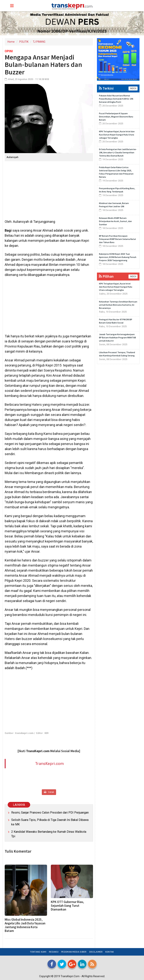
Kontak (110, 952)
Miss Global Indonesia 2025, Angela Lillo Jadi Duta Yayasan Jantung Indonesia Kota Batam (25, 925)
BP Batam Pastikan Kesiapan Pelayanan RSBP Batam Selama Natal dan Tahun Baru (117, 239)
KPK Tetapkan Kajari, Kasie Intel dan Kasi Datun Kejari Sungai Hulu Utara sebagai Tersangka (117, 135)
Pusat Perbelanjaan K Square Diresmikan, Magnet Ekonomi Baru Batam (116, 117)
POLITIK (24, 42)
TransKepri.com (49, 764)
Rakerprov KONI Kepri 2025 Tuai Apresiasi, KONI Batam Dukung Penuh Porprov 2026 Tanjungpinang (118, 257)
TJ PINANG (39, 42)
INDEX (133, 88)
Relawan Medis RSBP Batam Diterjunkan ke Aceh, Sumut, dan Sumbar (115, 221)
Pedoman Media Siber (74, 952)
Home (11, 42)
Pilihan (106, 276)
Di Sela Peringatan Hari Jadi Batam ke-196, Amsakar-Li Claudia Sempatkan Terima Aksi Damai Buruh (118, 152)
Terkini (106, 88)
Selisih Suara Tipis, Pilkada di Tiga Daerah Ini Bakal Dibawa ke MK (50, 822)
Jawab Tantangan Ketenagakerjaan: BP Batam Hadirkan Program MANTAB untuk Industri (117, 337)
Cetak (49, 792)
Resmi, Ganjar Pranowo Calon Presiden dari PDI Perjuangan (50, 813)
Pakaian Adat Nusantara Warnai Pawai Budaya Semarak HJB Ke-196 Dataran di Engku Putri (116, 99)
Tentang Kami (38, 952)
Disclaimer (96, 952)
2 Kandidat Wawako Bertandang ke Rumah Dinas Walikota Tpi (49, 834)
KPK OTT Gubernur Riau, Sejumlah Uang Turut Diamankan (67, 906)
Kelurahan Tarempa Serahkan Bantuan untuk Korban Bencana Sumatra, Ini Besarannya (118, 305)
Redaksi (54, 952)
